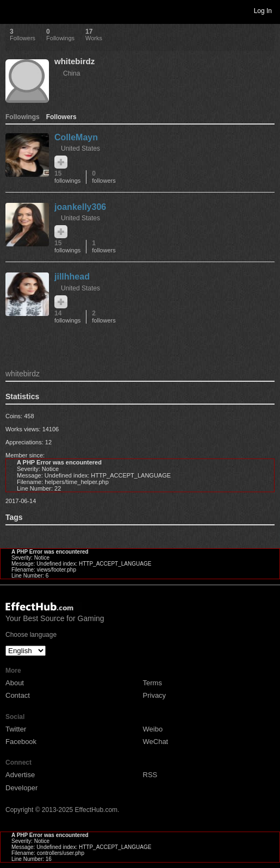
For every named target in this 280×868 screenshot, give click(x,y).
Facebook (21, 742)
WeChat (156, 742)
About (15, 683)
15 (67, 177)
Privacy (155, 695)
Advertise (20, 775)
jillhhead (72, 277)
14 (67, 317)
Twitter (16, 729)
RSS (150, 775)
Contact (18, 695)
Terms (153, 683)
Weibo (153, 729)
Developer (21, 788)
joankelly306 (80, 207)
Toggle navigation (13, 10)
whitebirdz (74, 61)
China (71, 73)
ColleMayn (76, 137)
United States (80, 148)
